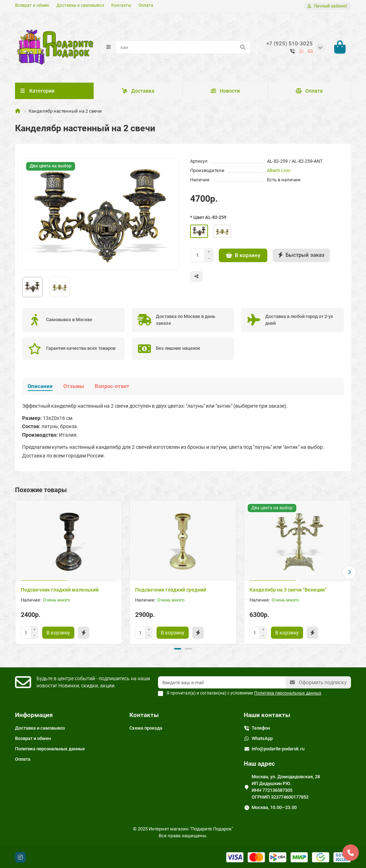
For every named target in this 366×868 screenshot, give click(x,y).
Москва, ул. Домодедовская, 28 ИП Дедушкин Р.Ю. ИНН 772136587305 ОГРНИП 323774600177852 (286, 787)
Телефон (261, 728)
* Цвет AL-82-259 (208, 217)
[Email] (222, 682)
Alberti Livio (279, 170)
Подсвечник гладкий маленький (60, 590)
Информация (34, 715)
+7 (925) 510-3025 (290, 44)
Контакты (121, 5)
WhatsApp (262, 738)
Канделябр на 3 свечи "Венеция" (288, 590)
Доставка (138, 91)
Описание (40, 386)
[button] (349, 572)
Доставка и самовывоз (80, 5)
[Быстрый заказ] (301, 255)
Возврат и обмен (32, 5)
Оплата (146, 5)
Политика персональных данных (50, 749)
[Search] (183, 47)
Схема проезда (146, 728)
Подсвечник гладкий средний (171, 590)
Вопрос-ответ (112, 386)
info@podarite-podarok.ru (278, 749)
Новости (225, 91)
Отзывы (74, 386)
